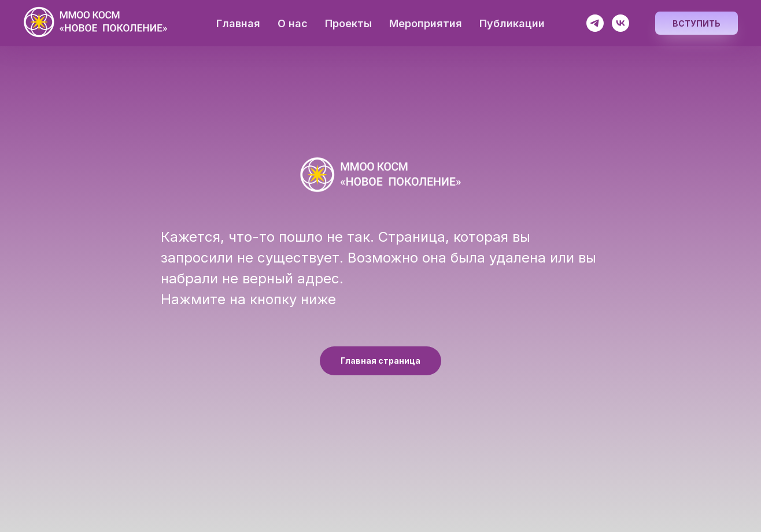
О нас (293, 23)
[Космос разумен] (595, 23)
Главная (238, 23)
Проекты (348, 23)
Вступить (697, 23)
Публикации (512, 23)
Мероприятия (426, 23)
